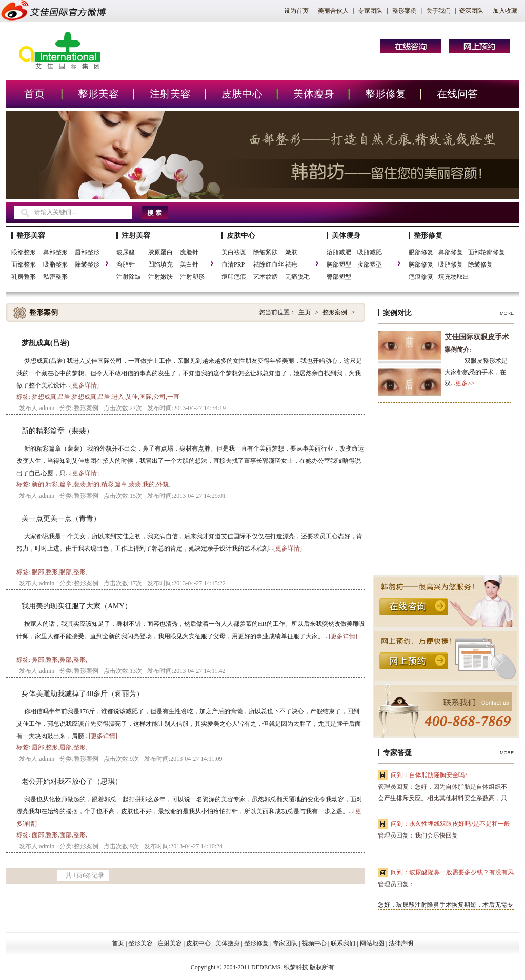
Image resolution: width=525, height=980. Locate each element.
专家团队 (370, 11)
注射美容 (170, 94)
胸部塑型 (339, 264)
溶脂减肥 (339, 252)
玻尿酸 (126, 252)
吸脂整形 (55, 264)
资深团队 (471, 11)
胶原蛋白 (160, 252)
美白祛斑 (234, 252)
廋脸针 (189, 252)
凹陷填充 (160, 264)
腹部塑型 (370, 264)
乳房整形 (24, 277)
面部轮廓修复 (487, 252)
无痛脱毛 (297, 277)
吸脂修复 (451, 264)
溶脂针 (126, 264)
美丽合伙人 (333, 11)
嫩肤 (291, 252)
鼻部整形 (55, 252)
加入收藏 (505, 11)
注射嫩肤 (160, 277)
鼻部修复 (451, 252)
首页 (34, 94)
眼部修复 (421, 252)
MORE (507, 313)
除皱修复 (480, 264)
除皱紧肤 (266, 252)
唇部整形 (87, 252)
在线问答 (457, 94)
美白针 (189, 264)
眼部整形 (24, 252)
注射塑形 (192, 277)
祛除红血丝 (269, 264)
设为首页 (296, 11)
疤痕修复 (421, 277)
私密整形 (55, 277)
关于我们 (438, 11)
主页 (305, 312)
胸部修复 (421, 264)
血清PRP (233, 264)
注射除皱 (129, 277)
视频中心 (314, 943)
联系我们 (343, 943)
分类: (66, 408)
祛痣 (291, 264)
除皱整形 (87, 264)
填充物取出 (454, 277)
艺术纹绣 (266, 277)
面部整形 (24, 264)
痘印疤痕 (234, 277)
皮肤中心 (242, 94)
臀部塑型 (339, 277)
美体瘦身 (314, 94)
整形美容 (98, 94)
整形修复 (386, 94)
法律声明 (401, 943)
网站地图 (372, 943)
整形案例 (405, 11)
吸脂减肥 (370, 252)
